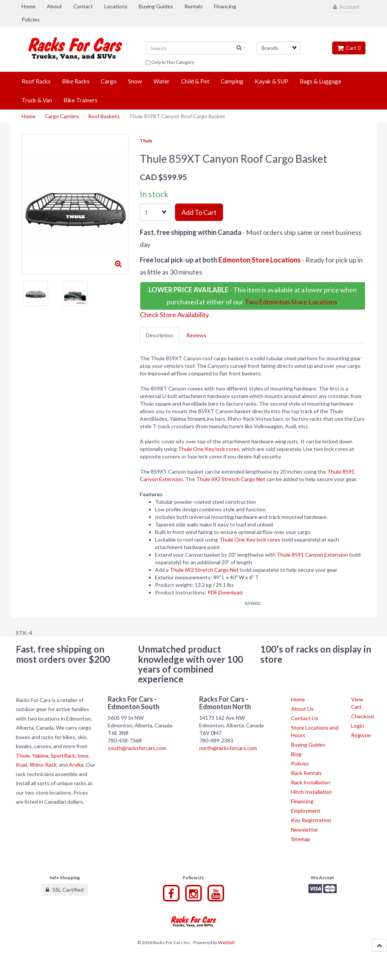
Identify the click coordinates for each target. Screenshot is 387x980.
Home (29, 116)
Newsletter (305, 830)
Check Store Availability (174, 315)
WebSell (226, 942)
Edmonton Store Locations (260, 260)
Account (346, 7)
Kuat (22, 765)
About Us (302, 709)
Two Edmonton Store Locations (291, 302)
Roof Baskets (104, 116)
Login (358, 726)
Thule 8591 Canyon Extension (312, 555)
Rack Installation (311, 782)
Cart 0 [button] (349, 48)
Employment (306, 811)
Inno (83, 755)
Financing (302, 801)
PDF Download (225, 592)
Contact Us (305, 718)
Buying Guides (308, 745)
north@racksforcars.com (228, 748)
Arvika (76, 765)
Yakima (40, 755)
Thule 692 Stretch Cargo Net (231, 479)
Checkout (363, 716)
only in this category (170, 63)
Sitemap (301, 839)
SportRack (63, 755)
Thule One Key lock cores (209, 449)
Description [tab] (160, 335)
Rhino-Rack (43, 765)
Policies (300, 763)
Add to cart (199, 212)
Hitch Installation (311, 792)
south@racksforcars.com (137, 748)
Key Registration (311, 820)
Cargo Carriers (62, 116)
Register (361, 735)
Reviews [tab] (196, 335)
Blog (296, 754)
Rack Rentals (306, 773)
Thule (146, 141)
